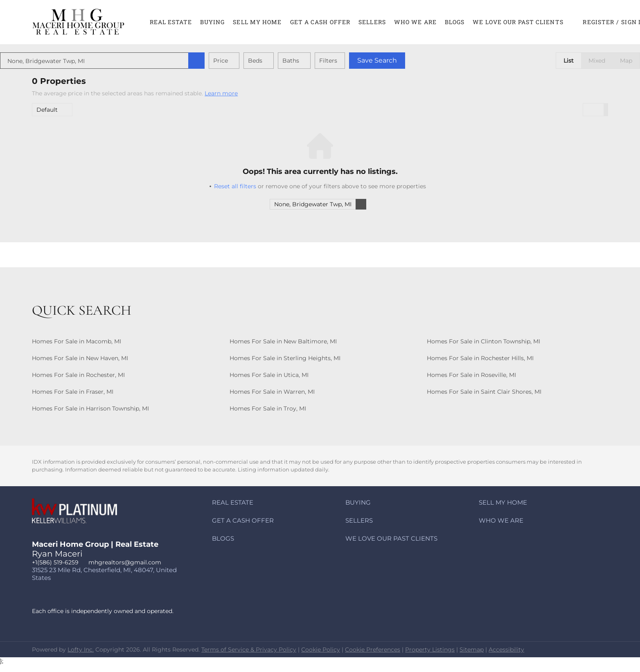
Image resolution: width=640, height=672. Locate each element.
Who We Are (415, 22)
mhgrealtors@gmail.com (125, 562)
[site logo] (81, 518)
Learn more (221, 93)
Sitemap (472, 649)
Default (47, 110)
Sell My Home (257, 22)
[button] (78, 22)
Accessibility (506, 649)
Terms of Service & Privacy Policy (249, 649)
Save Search (409, 60)
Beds (287, 61)
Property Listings (430, 649)
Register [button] (598, 22)
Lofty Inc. (81, 649)
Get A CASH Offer (320, 22)
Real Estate (171, 22)
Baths (323, 61)
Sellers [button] (372, 22)
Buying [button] (213, 22)
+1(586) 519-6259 (55, 562)
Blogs (455, 22)
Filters (360, 61)
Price (252, 61)
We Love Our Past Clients (518, 22)
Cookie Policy (321, 649)
